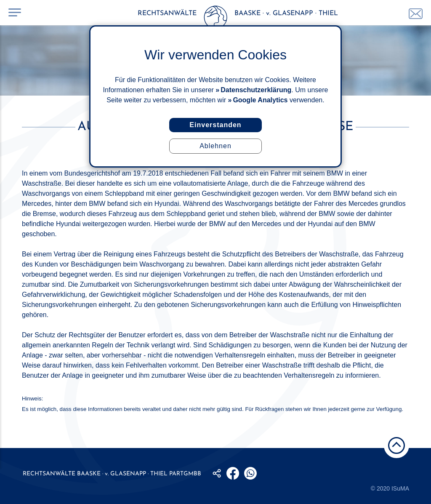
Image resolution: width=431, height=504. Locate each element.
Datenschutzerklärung (256, 90)
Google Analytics (260, 100)
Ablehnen (215, 146)
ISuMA (400, 488)
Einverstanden (215, 125)
